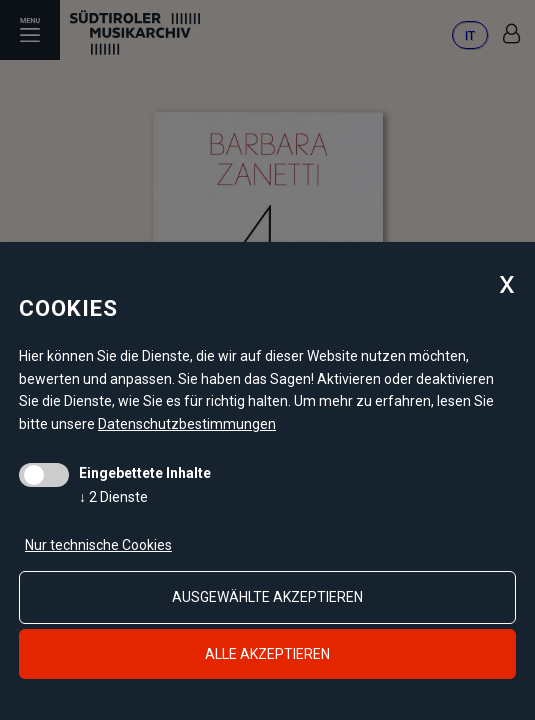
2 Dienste (113, 497)
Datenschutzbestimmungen (187, 424)
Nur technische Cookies (98, 545)
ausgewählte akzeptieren (267, 597)
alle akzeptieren (267, 654)
